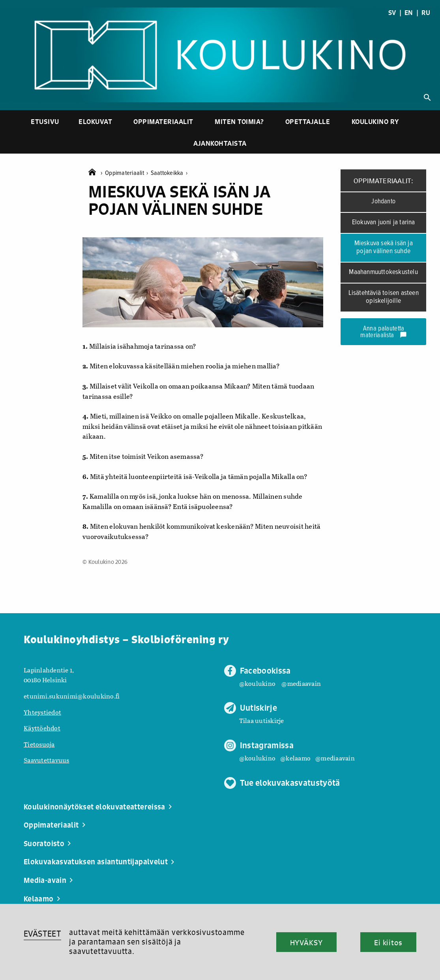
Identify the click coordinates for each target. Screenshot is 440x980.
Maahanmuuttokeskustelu (383, 272)
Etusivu (45, 121)
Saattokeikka (169, 173)
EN (409, 13)
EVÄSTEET (42, 934)
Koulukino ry (375, 121)
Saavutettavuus (47, 760)
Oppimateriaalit (163, 121)
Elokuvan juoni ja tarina (384, 222)
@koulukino (257, 683)
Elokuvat (95, 121)
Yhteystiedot (42, 712)
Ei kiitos (388, 942)
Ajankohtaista (220, 143)
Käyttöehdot (42, 728)
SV (392, 13)
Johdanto (383, 202)
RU (426, 13)
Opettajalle (308, 121)
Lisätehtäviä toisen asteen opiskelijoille (384, 297)
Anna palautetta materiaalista (384, 332)
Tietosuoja (39, 744)
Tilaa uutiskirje (262, 720)
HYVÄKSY (306, 942)
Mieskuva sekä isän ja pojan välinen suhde (384, 248)
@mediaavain (301, 683)
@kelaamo (295, 758)
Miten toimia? (239, 121)
